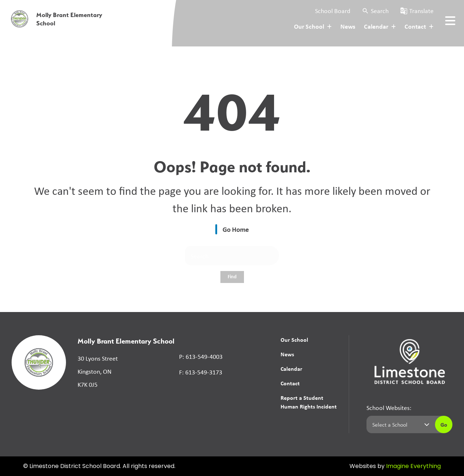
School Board (333, 11)
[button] (375, 11)
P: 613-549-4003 (201, 356)
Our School (294, 340)
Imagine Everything (413, 467)
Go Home (236, 229)
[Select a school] (399, 424)
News (348, 26)
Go (444, 424)
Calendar (291, 369)
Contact (290, 383)
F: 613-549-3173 (201, 372)
